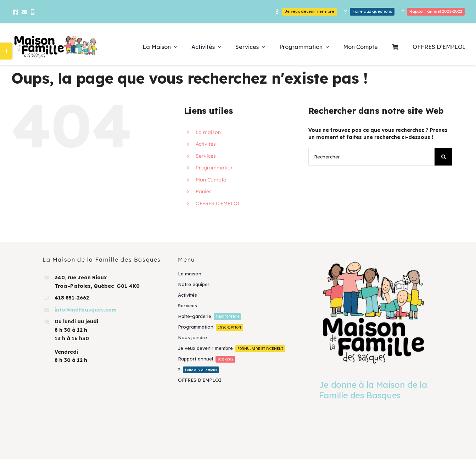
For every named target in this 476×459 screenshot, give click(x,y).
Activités (206, 144)
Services (206, 156)
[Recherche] (443, 157)
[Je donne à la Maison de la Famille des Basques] (374, 312)
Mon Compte (211, 180)
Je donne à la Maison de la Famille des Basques (373, 390)
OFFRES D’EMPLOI (218, 203)
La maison (208, 132)
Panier (203, 191)
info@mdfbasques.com (86, 310)
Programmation (215, 168)
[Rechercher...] (372, 157)
